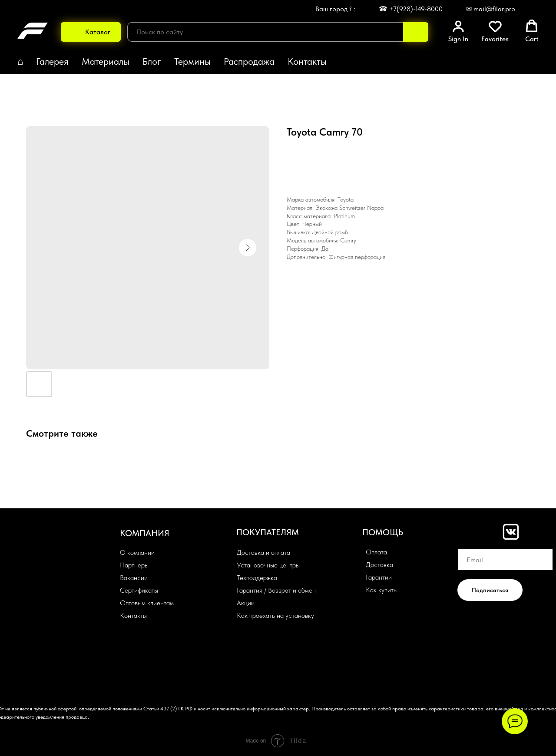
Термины (192, 61)
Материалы (106, 61)
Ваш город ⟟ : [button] (335, 9)
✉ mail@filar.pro (491, 9)
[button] (458, 31)
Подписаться (490, 590)
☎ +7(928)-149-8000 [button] (411, 9)
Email (466, 542)
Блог (152, 61)
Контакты (307, 61)
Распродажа (249, 61)
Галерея (52, 61)
